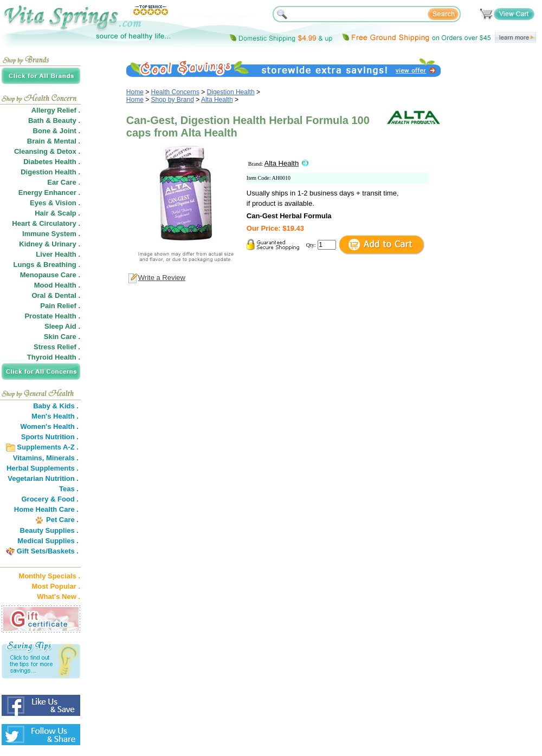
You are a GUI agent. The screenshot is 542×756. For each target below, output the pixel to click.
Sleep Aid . (62, 326)
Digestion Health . (50, 172)
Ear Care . (64, 182)
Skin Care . (62, 337)
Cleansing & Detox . (47, 151)
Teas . (69, 489)
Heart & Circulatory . (46, 223)
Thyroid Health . (54, 357)
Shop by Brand (173, 100)
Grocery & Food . (50, 499)
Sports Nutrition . (50, 437)
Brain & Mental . (54, 141)
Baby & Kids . (56, 406)
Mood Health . (57, 285)
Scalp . (69, 213)
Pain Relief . (60, 306)
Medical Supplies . (48, 541)
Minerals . (62, 458)
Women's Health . (49, 426)
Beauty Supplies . (49, 530)
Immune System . (51, 234)
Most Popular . (56, 586)
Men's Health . (55, 416)
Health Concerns (175, 92)
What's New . (59, 597)
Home (135, 92)
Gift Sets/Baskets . (48, 551)
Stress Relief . (57, 347)
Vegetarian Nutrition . (43, 478)
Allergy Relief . (56, 110)
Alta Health (217, 100)
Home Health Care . (46, 509)
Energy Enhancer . (49, 193)
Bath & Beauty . (54, 120)
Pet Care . (62, 520)
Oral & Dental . (56, 295)
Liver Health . (58, 254)
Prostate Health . (52, 316)
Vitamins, (29, 458)
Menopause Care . (50, 275)
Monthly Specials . (50, 576)
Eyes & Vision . (55, 203)
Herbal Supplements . (43, 468)
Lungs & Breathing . (47, 265)
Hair (41, 213)
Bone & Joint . (57, 131)
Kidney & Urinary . (50, 244)
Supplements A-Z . (48, 447)
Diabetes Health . (52, 162)
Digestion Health (231, 92)
